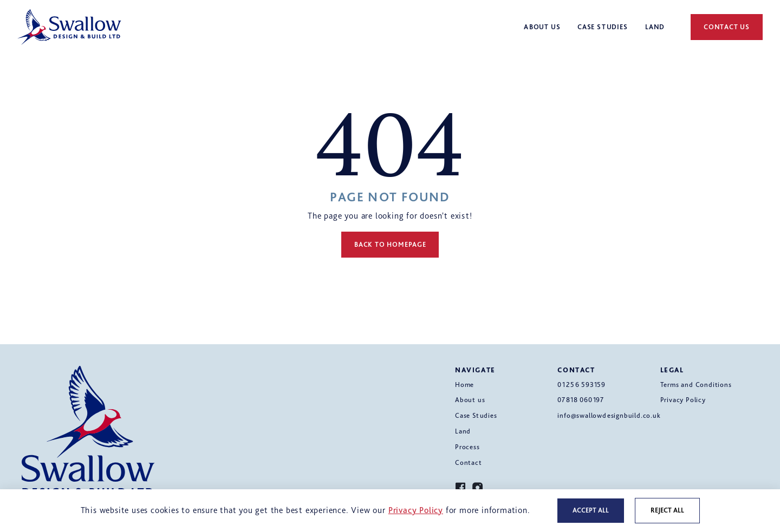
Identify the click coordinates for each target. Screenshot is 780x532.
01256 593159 (581, 385)
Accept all (591, 510)
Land (463, 431)
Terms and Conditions (696, 385)
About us (470, 400)
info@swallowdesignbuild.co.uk (609, 415)
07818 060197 (581, 400)
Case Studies (476, 415)
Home (464, 385)
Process (467, 447)
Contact (469, 462)
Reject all (667, 510)
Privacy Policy (683, 400)
